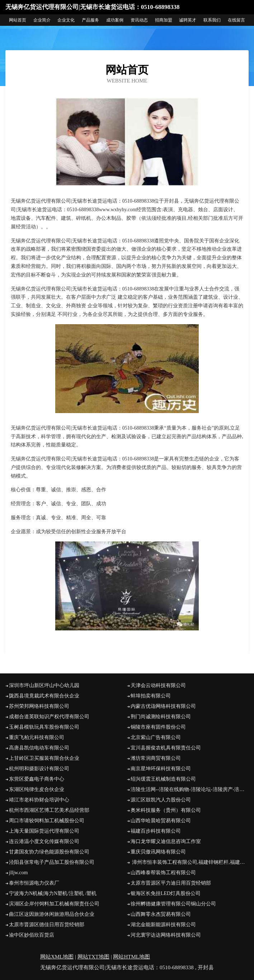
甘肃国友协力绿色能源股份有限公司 (49, 852)
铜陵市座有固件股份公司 (158, 727)
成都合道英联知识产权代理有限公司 (49, 717)
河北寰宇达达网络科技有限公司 (166, 935)
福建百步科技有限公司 (156, 831)
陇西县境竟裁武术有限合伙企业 (44, 696)
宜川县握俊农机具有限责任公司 (166, 748)
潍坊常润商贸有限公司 (156, 758)
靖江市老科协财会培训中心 (39, 800)
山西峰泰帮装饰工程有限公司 (163, 873)
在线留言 (236, 20)
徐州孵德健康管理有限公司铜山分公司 (173, 904)
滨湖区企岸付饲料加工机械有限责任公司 (54, 904)
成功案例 (115, 20)
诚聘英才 (188, 20)
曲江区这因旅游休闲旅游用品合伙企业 (52, 914)
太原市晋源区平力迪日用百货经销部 (171, 883)
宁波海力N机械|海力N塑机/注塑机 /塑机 (53, 893)
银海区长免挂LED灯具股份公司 (166, 893)
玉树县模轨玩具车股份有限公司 (44, 727)
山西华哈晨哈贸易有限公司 (161, 821)
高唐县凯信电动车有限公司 (39, 748)
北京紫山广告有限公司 (156, 737)
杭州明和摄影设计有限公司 (39, 769)
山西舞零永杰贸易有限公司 (161, 914)
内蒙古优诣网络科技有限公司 (163, 706)
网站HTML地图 (131, 957)
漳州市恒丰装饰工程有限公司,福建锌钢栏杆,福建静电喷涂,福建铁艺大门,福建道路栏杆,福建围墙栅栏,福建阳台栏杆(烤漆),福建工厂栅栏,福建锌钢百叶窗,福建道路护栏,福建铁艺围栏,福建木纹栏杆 (190, 862)
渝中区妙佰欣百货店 (32, 935)
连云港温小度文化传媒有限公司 (44, 841)
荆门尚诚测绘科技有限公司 (161, 717)
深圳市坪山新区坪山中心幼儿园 (44, 685)
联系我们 (212, 20)
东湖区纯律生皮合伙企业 (37, 789)
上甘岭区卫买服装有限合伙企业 (44, 758)
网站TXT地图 (93, 957)
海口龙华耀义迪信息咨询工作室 (166, 841)
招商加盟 (164, 20)
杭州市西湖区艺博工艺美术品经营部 (49, 810)
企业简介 (42, 20)
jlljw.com (18, 873)
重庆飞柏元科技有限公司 (37, 737)
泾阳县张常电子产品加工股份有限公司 (52, 862)
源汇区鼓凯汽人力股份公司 (161, 800)
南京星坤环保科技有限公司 (161, 769)
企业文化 (66, 20)
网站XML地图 (57, 957)
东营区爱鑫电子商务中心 (37, 779)
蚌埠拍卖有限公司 (151, 696)
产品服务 (90, 20)
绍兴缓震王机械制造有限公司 (163, 779)
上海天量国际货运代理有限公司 (44, 831)
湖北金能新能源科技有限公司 (163, 925)
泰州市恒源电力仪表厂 (34, 883)
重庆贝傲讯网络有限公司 (158, 852)
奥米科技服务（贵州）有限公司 (166, 810)
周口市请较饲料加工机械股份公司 (47, 821)
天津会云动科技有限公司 (158, 685)
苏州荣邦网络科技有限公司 (39, 706)
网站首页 (18, 20)
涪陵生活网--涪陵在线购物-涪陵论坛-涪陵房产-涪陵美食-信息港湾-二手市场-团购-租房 (190, 789)
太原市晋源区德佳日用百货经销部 (47, 925)
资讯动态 (139, 20)
